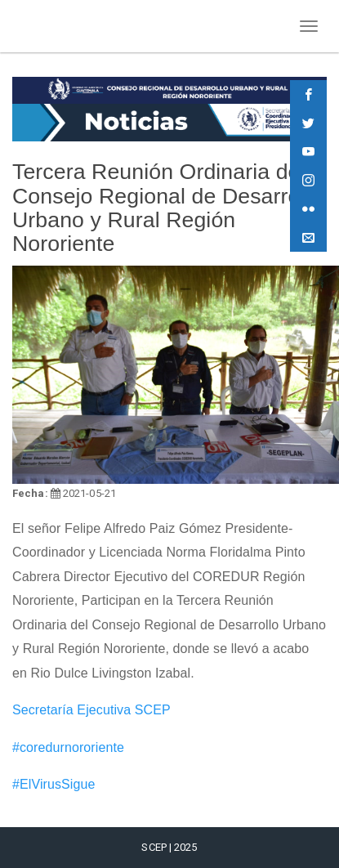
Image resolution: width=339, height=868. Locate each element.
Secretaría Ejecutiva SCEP (91, 710)
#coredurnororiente (68, 747)
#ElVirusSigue (54, 784)
